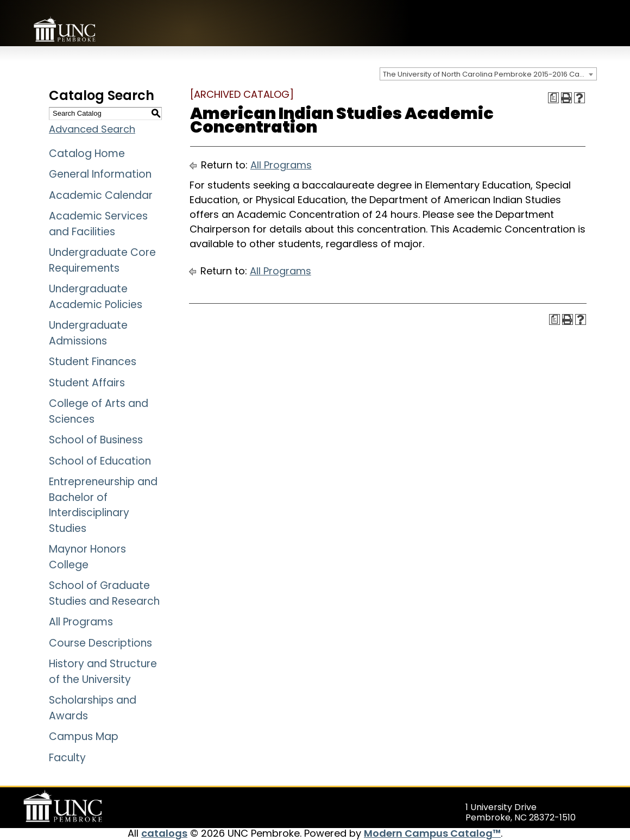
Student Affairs (87, 383)
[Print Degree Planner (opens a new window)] (553, 98)
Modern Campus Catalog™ (432, 833)
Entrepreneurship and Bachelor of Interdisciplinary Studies (103, 505)
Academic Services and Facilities (98, 224)
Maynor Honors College (87, 557)
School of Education (100, 461)
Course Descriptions (100, 643)
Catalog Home (87, 153)
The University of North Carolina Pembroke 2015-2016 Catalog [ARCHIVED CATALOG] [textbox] (490, 74)
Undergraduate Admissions (88, 333)
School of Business (96, 440)
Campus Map (84, 736)
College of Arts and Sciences (99, 411)
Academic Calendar (101, 195)
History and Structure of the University (103, 672)
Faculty (67, 758)
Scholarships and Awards (93, 708)
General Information (100, 174)
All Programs (81, 622)
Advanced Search (92, 129)
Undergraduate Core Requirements (102, 260)
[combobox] (488, 74)
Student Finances (93, 362)
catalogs (164, 833)
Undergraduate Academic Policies (96, 297)
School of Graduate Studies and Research (104, 593)
